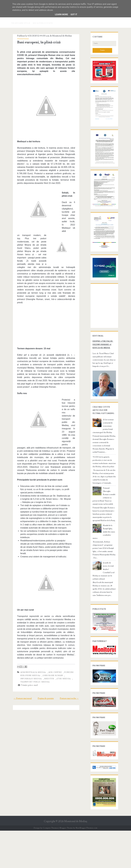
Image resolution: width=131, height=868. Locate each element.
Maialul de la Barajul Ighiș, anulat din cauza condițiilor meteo (108, 558)
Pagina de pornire (46, 660)
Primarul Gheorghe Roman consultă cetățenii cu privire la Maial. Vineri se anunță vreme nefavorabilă (104, 530)
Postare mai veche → (72, 660)
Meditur (33, 640)
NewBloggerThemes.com (86, 865)
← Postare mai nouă (19, 660)
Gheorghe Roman (50, 637)
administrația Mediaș (30, 634)
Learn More (61, 14)
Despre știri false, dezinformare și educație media (100, 387)
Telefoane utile (21, 23)
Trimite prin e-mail (25, 647)
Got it (74, 14)
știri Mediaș (47, 640)
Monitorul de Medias (59, 36)
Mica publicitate (43, 23)
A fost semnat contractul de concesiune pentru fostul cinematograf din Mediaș (104, 468)
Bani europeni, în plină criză (36, 42)
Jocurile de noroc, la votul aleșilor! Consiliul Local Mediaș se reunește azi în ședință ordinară (104, 589)
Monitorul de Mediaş (76, 859)
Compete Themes (50, 865)
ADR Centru (52, 634)
